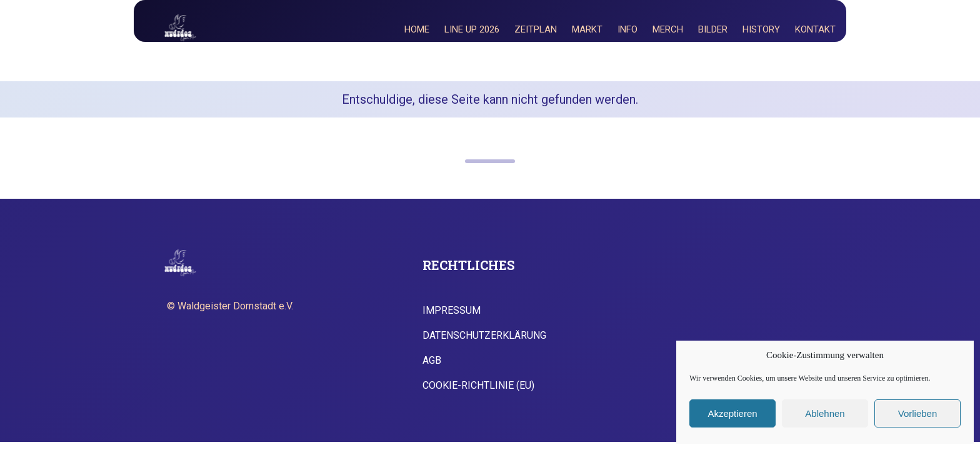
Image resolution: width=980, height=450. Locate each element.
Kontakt (815, 29)
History (761, 29)
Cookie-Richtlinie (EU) (478, 386)
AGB (432, 361)
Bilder (713, 29)
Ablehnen (825, 413)
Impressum (452, 311)
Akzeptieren (732, 413)
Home (417, 29)
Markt (587, 29)
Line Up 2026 (472, 29)
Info (627, 29)
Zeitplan (536, 29)
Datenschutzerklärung (484, 336)
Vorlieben (918, 413)
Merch (668, 29)
